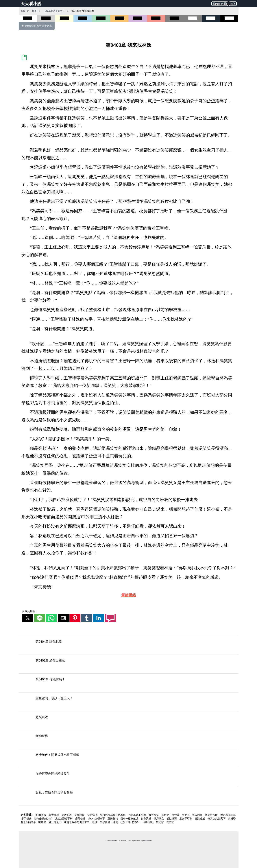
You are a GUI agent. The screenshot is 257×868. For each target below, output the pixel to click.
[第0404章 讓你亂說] (129, 646)
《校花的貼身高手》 (54, 11)
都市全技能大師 (43, 819)
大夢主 (186, 815)
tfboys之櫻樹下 (97, 819)
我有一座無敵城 (130, 819)
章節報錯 (129, 595)
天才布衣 (67, 815)
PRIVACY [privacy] (138, 840)
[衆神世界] (129, 741)
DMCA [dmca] (130, 840)
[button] (28, 618)
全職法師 (93, 815)
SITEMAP (123, 840)
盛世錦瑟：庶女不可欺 (180, 819)
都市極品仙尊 (228, 815)
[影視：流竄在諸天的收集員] (129, 797)
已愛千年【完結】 (131, 822)
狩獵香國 (41, 815)
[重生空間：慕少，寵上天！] (129, 703)
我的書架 (220, 3)
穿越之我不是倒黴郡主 (77, 822)
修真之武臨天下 (217, 819)
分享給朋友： (30, 611)
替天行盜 (154, 815)
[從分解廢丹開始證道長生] (129, 778)
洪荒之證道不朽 (64, 819)
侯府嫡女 (159, 819)
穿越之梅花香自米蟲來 (113, 815)
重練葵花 (113, 819)
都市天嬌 (146, 819)
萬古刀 (170, 822)
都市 (34, 11)
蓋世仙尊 (54, 815)
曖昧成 (42, 822)
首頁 (23, 11)
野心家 (160, 822)
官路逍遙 (200, 819)
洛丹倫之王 (55, 822)
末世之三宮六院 (171, 815)
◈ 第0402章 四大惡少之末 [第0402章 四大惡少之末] (37, 26)
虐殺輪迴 (81, 819)
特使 (116, 822)
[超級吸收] (129, 722)
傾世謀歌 (149, 822)
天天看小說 (31, 4)
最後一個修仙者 (101, 822)
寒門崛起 (27, 819)
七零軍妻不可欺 (137, 815)
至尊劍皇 (80, 815)
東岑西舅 (198, 815)
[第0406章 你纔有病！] (129, 684)
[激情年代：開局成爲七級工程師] (129, 759)
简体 (233, 4)
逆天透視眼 (212, 815)
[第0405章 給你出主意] (129, 665)
